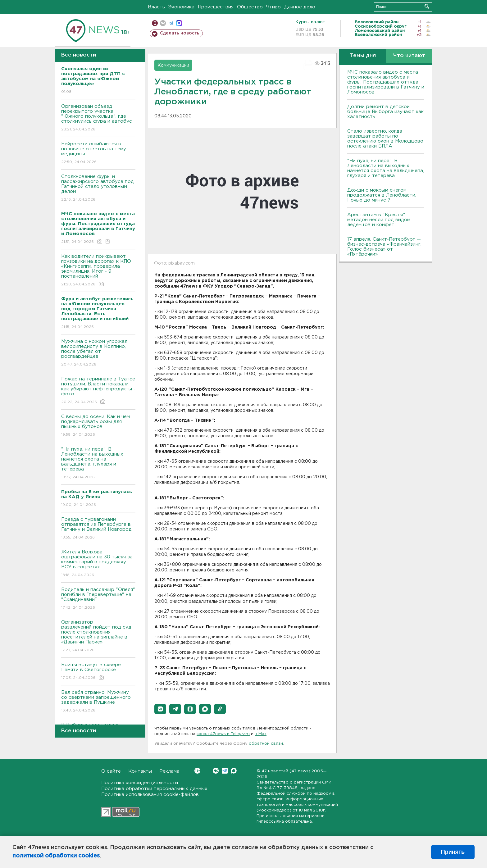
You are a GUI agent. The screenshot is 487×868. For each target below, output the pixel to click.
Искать (427, 6)
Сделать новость (180, 33)
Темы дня (363, 56)
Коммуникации (173, 66)
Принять (453, 852)
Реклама (169, 771)
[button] (160, 709)
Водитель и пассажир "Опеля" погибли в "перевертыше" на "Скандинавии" (98, 599)
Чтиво (273, 7)
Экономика (181, 7)
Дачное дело (300, 7)
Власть (156, 7)
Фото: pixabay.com (174, 263)
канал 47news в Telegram (223, 734)
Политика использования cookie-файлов (150, 795)
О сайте (111, 771)
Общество (250, 7)
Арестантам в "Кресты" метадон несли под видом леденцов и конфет (379, 220)
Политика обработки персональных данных (154, 789)
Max (234, 771)
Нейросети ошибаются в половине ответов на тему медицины (98, 153)
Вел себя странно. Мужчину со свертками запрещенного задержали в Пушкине (98, 702)
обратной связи (266, 744)
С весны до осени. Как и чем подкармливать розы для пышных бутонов (98, 426)
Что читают (409, 56)
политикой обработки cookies (56, 856)
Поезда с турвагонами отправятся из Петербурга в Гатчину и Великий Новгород (98, 529)
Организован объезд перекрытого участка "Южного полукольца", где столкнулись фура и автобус (98, 118)
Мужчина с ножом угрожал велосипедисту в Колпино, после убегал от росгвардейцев (98, 353)
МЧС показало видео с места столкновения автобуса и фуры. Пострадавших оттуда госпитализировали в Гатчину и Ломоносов (386, 82)
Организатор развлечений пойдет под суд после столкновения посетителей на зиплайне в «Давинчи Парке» (98, 636)
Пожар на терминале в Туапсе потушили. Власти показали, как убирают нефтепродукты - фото (98, 391)
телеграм (171, 23)
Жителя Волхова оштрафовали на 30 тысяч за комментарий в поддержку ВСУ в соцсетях (98, 564)
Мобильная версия (155, 23)
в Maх (261, 734)
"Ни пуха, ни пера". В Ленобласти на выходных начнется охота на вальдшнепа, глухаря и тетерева (98, 464)
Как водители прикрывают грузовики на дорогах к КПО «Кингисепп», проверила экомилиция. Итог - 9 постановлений (98, 271)
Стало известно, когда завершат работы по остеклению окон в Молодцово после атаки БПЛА (385, 139)
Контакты (140, 771)
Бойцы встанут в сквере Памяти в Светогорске (98, 672)
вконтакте (163, 23)
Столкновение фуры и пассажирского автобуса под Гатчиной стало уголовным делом (98, 188)
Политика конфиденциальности (140, 783)
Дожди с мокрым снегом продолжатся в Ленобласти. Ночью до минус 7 (382, 195)
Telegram (225, 771)
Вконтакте (197, 771)
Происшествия (216, 7)
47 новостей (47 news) (286, 771)
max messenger (179, 23)
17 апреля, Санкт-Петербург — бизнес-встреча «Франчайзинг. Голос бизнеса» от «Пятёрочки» (384, 247)
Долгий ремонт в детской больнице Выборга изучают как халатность (385, 112)
